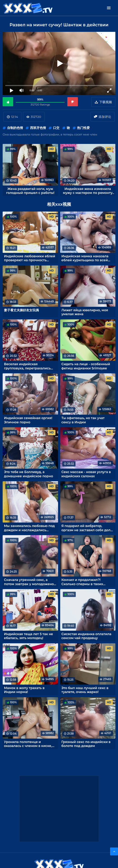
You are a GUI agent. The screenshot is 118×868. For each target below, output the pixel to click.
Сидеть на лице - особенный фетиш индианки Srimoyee (86, 366)
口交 (56, 128)
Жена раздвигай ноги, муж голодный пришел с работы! (30, 191)
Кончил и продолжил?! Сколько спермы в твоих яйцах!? (82, 582)
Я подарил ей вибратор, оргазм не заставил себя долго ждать (88, 528)
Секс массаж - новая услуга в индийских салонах (86, 474)
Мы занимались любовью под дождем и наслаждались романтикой (29, 528)
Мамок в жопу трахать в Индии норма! (24, 690)
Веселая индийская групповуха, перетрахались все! (27, 366)
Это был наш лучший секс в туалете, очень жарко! (85, 690)
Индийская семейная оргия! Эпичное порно (28, 420)
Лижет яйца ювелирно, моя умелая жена (85, 312)
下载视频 (106, 102)
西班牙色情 (38, 128)
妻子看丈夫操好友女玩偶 (21, 310)
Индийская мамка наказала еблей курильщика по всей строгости (85, 258)
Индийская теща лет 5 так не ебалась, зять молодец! (29, 636)
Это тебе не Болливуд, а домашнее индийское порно (29, 474)
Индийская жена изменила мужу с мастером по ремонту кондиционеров (88, 191)
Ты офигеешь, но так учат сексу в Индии (83, 420)
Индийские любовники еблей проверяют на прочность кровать (30, 258)
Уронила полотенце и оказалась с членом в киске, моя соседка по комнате (28, 744)
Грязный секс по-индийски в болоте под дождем (86, 744)
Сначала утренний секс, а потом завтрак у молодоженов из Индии (30, 582)
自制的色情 (15, 128)
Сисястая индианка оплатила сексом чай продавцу (86, 636)
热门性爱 (83, 128)
